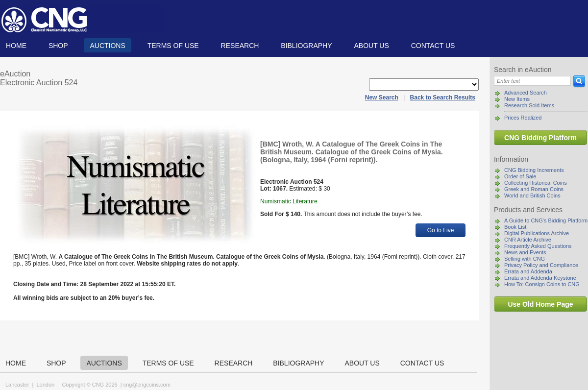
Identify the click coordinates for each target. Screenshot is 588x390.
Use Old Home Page (540, 304)
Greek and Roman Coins (534, 189)
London (45, 385)
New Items (517, 99)
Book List (515, 227)
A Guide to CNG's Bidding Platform (546, 220)
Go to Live (441, 230)
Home (16, 46)
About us (371, 46)
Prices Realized (523, 118)
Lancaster (17, 385)
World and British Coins (532, 195)
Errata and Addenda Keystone (540, 278)
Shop (58, 46)
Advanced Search (526, 93)
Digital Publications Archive (537, 233)
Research (240, 46)
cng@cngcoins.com (147, 385)
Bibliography (306, 46)
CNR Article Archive (528, 240)
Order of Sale (520, 176)
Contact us (433, 46)
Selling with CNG (525, 259)
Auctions (107, 46)
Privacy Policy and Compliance (541, 265)
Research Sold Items (529, 105)
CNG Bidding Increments (534, 170)
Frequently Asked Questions (538, 246)
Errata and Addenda (528, 271)
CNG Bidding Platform (540, 138)
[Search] (532, 81)
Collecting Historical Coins (536, 183)
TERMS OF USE (173, 46)
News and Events (525, 252)
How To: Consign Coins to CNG (542, 284)
